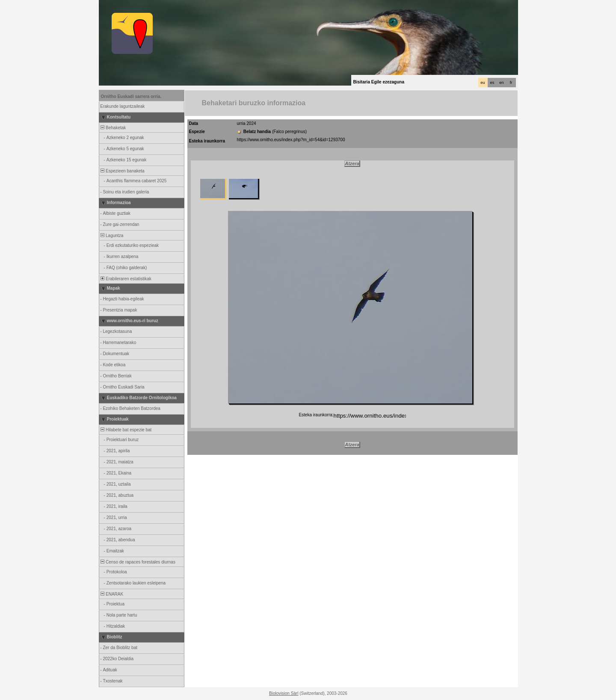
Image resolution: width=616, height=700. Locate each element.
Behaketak (113, 128)
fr (511, 83)
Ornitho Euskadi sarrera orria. (131, 96)
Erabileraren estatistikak (126, 279)
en (501, 83)
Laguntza (112, 236)
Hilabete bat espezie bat (126, 430)
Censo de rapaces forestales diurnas (138, 562)
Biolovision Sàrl (284, 693)
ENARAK (112, 594)
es (492, 83)
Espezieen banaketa (122, 171)
